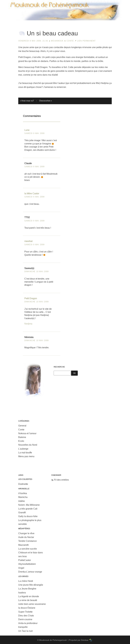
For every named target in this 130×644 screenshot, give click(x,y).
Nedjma (28, 324)
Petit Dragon (31, 298)
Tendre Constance (27, 541)
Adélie (22, 501)
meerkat (28, 241)
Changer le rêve (26, 533)
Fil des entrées (61, 480)
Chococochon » (45, 101)
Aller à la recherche (117, 2)
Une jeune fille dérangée (31, 585)
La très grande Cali (28, 509)
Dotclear (85, 640)
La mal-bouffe (25, 453)
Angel (21, 568)
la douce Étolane (27, 608)
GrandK (22, 513)
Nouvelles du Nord (28, 445)
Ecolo (21, 441)
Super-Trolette (25, 612)
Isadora (22, 593)
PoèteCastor (25, 560)
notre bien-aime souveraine (32, 604)
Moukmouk (57, 41)
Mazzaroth (24, 545)
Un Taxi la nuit (25, 631)
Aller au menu (99, 2)
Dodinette (23, 484)
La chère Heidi (26, 581)
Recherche (59, 367)
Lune (27, 130)
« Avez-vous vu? (27, 101)
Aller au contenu (82, 2)
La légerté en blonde (29, 596)
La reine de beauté (28, 600)
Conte (70, 41)
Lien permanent (86, 41)
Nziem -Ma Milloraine (29, 505)
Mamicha (23, 497)
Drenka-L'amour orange (30, 572)
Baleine (22, 437)
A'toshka (23, 493)
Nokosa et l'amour (27, 433)
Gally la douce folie (28, 516)
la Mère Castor (32, 194)
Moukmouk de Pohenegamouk (65, 21)
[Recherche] (62, 373)
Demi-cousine (25, 619)
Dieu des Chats (26, 616)
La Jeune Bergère (27, 589)
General (22, 426)
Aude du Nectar (26, 537)
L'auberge (23, 449)
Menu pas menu (26, 456)
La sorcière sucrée (28, 549)
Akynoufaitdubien (27, 564)
